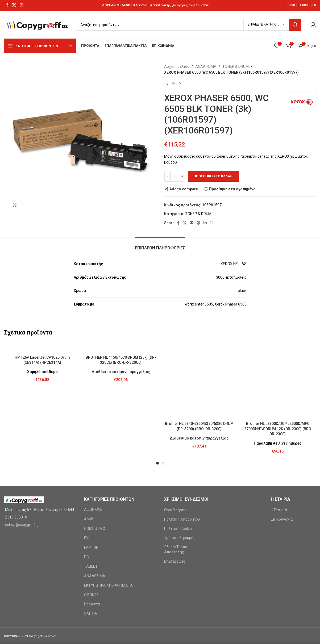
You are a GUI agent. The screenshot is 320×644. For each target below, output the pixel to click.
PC (86, 496)
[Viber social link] (212, 223)
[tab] (160, 245)
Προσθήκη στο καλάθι (213, 176)
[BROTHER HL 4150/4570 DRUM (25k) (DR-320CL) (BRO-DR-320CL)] (121, 347)
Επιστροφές (175, 500)
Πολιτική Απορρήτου (182, 458)
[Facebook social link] (7, 5)
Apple (89, 458)
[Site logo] (37, 24)
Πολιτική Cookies (179, 467)
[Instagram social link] (22, 5)
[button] (157, 402)
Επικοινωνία (282, 458)
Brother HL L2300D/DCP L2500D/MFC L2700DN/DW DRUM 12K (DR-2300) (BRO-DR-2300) (278, 368)
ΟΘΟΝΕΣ (91, 534)
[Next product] (180, 84)
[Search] (189, 25)
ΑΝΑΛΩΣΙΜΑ (206, 66)
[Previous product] (167, 84)
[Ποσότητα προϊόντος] (175, 176)
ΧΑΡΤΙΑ (91, 553)
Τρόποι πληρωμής (180, 476)
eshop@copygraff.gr (22, 463)
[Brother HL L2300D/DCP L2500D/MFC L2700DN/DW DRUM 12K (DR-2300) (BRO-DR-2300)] (278, 350)
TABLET (91, 505)
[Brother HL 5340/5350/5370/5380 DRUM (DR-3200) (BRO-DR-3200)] (199, 347)
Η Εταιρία (279, 449)
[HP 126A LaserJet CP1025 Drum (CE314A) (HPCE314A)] (42, 347)
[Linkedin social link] (205, 223)
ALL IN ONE (93, 448)
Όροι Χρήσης (175, 449)
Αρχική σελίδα (177, 66)
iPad (88, 477)
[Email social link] (192, 223)
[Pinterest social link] (198, 223)
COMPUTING (95, 467)
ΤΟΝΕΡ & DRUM (236, 66)
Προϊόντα (92, 543)
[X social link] (14, 5)
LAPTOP (91, 486)
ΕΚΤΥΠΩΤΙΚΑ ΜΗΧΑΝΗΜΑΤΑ (108, 524)
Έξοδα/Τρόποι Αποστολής (176, 488)
